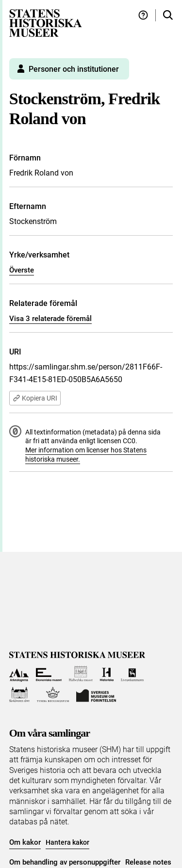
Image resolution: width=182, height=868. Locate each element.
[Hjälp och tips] (143, 15)
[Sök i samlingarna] (168, 15)
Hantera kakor (67, 842)
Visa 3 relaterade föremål (50, 319)
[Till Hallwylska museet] (81, 674)
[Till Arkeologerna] (19, 674)
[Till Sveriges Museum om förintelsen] (96, 695)
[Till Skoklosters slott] (20, 695)
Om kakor (25, 842)
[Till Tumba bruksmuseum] (53, 695)
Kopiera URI (35, 398)
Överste (22, 270)
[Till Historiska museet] (107, 674)
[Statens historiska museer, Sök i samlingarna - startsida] (46, 23)
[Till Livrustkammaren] (132, 674)
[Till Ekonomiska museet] (49, 674)
